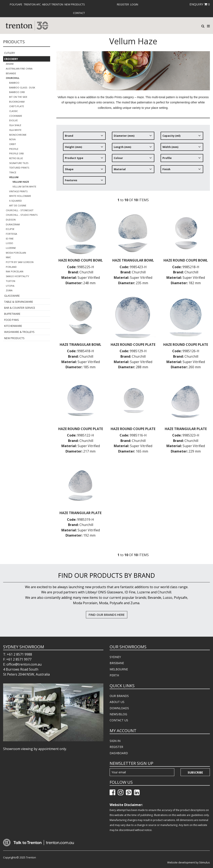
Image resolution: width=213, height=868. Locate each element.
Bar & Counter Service (20, 308)
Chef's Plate (17, 106)
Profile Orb (16, 153)
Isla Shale (15, 125)
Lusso (9, 243)
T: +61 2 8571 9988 (18, 654)
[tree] (133, 159)
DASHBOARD (119, 753)
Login (134, 4)
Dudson (11, 220)
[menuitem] (16, 4)
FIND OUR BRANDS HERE (107, 615)
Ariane (10, 64)
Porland (11, 267)
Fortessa (11, 234)
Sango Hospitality (17, 276)
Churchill (13, 78)
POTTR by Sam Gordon (20, 262)
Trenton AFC (32, 4)
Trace (13, 172)
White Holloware (20, 196)
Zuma (9, 290)
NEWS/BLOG (118, 714)
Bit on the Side (18, 97)
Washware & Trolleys (19, 332)
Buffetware (12, 314)
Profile (14, 149)
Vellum (14, 177)
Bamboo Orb (17, 92)
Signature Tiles (19, 163)
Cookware (16, 116)
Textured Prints (19, 168)
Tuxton (11, 281)
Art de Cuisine (18, 205)
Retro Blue (16, 158)
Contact (79, 13)
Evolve (13, 120)
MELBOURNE (119, 669)
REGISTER (116, 747)
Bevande (11, 73)
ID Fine (10, 239)
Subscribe (195, 772)
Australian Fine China (19, 69)
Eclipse (10, 229)
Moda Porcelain (16, 253)
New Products (75, 4)
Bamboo (14, 83)
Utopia (10, 286)
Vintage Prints (18, 191)
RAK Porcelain (15, 271)
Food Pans (12, 320)
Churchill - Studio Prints (22, 215)
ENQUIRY (200, 4)
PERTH (114, 675)
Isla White (15, 130)
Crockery (11, 59)
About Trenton (53, 4)
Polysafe (16, 4)
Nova (12, 139)
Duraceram (13, 224)
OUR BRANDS (119, 696)
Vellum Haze (21, 182)
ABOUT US (117, 702)
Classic (14, 111)
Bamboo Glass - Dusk (22, 87)
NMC (8, 257)
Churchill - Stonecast (20, 210)
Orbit (13, 144)
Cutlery (10, 53)
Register (123, 4)
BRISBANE (117, 663)
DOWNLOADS (119, 708)
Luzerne (11, 248)
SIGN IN (115, 741)
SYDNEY (115, 657)
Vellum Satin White (24, 187)
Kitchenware (13, 326)
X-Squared (15, 201)
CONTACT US (119, 720)
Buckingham (17, 102)
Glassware (12, 296)
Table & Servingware (19, 302)
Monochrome (18, 135)
